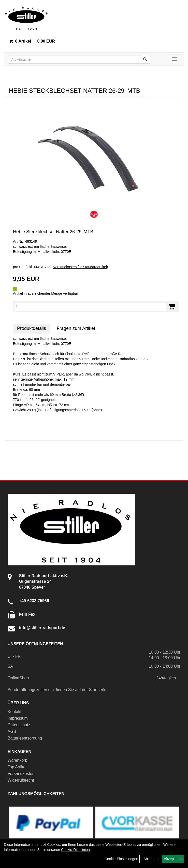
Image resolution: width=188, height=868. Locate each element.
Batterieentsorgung (25, 738)
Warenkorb (18, 760)
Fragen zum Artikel (76, 328)
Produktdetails (32, 328)
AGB (12, 731)
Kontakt (15, 712)
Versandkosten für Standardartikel (80, 267)
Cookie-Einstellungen (121, 859)
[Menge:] (90, 307)
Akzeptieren (173, 859)
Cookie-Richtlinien (75, 850)
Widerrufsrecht (21, 780)
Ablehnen (151, 859)
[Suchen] (145, 59)
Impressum (18, 718)
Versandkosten (21, 774)
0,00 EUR (32, 41)
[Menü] (175, 59)
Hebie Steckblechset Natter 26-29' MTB (53, 232)
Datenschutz (19, 725)
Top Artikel (17, 767)
